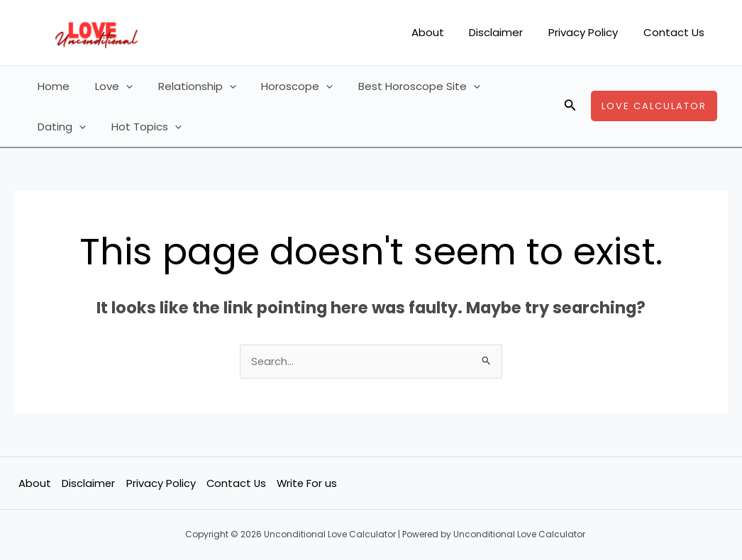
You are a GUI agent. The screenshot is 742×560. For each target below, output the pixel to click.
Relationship (187, 86)
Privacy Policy (589, 32)
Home (51, 86)
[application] (120, 86)
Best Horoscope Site (401, 86)
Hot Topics (71, 127)
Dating (507, 86)
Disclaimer (506, 32)
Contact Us (676, 32)
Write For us (308, 484)
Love (107, 86)
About (442, 32)
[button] (570, 106)
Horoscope (283, 86)
